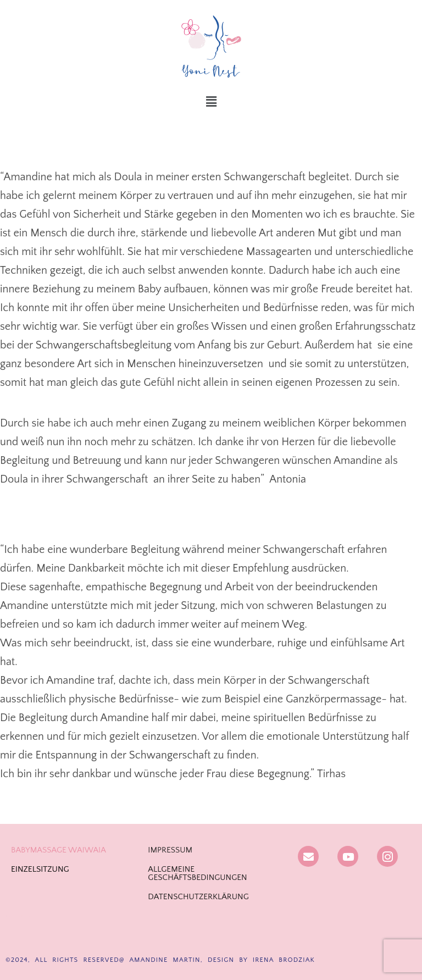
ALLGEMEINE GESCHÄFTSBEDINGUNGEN (197, 873)
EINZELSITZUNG (40, 869)
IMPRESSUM (170, 850)
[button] (211, 103)
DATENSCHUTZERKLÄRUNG (198, 897)
